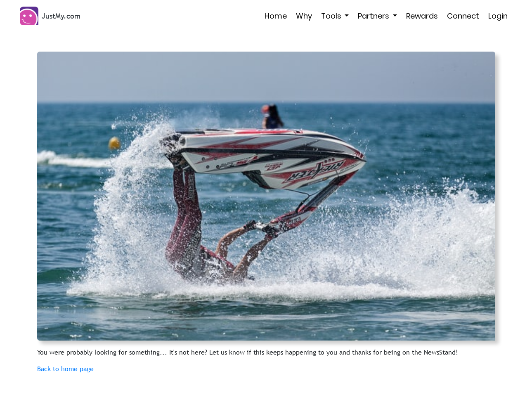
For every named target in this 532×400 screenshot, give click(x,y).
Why (304, 16)
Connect (463, 16)
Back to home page (65, 369)
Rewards (422, 16)
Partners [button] (374, 16)
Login (498, 16)
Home (276, 16)
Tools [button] (332, 16)
